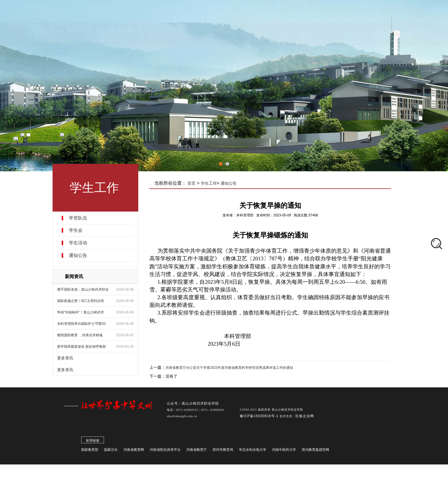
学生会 (76, 230)
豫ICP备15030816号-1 (260, 418)
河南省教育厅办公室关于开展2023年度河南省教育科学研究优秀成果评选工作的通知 (229, 368)
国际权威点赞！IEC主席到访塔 (81, 301)
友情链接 (93, 443)
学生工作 (209, 183)
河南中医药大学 (284, 452)
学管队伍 (78, 218)
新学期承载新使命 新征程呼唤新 (82, 347)
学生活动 (78, 243)
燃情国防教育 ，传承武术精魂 (80, 335)
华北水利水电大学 (253, 452)
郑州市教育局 (223, 452)
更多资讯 (65, 358)
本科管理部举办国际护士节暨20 (81, 324)
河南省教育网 (134, 452)
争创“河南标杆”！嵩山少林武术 (81, 312)
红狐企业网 (305, 418)
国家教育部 (90, 452)
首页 (192, 183)
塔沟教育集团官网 (315, 452)
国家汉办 (111, 452)
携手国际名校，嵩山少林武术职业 (83, 289)
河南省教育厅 (197, 452)
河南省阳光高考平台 (165, 452)
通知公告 (78, 255)
